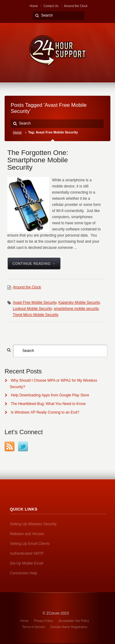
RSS (10, 446)
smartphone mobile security (76, 309)
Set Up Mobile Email (27, 563)
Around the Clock (76, 6)
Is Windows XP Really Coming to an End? (45, 412)
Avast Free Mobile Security (35, 303)
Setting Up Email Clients (30, 544)
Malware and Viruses (27, 534)
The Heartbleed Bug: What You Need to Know (48, 404)
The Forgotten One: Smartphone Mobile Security (38, 160)
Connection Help (23, 573)
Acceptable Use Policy (74, 621)
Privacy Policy (44, 621)
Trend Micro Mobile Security (36, 315)
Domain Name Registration (69, 627)
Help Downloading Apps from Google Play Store (50, 395)
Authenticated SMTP (27, 553)
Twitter (23, 446)
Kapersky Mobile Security (79, 303)
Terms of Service (33, 627)
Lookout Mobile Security (32, 309)
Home (34, 6)
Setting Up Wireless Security (33, 524)
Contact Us (51, 6)
